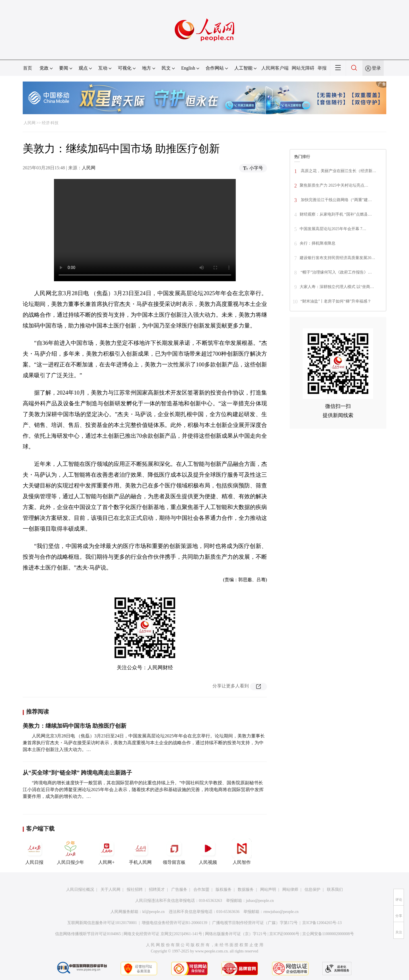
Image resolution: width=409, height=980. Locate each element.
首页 (28, 68)
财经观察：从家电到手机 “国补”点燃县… (336, 214)
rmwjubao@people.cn (281, 912)
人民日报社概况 (80, 890)
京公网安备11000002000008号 (328, 934)
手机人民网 (140, 852)
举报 (322, 68)
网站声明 (268, 890)
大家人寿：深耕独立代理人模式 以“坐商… (337, 287)
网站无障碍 (303, 68)
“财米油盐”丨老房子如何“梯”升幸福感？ (336, 301)
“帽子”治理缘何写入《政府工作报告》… (336, 272)
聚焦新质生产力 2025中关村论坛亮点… (334, 185)
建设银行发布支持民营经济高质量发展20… (337, 258)
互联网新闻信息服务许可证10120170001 (102, 923)
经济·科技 (50, 123)
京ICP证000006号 (284, 934)
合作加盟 (201, 890)
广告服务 (179, 890)
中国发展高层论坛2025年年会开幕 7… (333, 229)
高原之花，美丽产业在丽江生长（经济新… (338, 171)
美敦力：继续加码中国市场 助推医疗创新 (75, 726)
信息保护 (312, 890)
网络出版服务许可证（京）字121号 (236, 934)
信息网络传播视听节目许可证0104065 (88, 934)
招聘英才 (157, 890)
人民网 (30, 123)
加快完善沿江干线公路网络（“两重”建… (336, 200)
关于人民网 (110, 890)
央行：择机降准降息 (318, 243)
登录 (376, 68)
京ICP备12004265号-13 (322, 923)
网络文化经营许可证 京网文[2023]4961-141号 (163, 934)
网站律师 (290, 890)
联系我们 (335, 890)
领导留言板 (174, 852)
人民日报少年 (70, 852)
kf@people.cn (154, 912)
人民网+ (107, 852)
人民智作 (242, 852)
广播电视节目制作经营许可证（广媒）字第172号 (255, 923)
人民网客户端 (275, 68)
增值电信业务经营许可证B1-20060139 (175, 923)
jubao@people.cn (260, 901)
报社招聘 (135, 890)
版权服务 (224, 890)
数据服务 (246, 890)
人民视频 (208, 852)
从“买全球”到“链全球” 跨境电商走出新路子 (77, 773)
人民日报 (34, 852)
